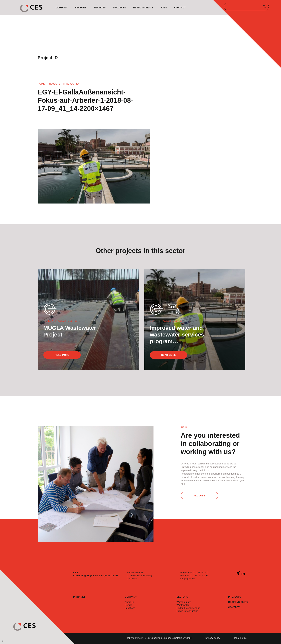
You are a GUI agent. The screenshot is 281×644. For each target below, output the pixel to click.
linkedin (243, 573)
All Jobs (199, 496)
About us (130, 602)
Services (100, 8)
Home (41, 84)
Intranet (79, 597)
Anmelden (3, 641)
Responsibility (143, 8)
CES (31, 8)
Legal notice (241, 638)
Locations (130, 608)
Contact (180, 8)
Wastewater (183, 605)
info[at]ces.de (188, 579)
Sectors (81, 8)
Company (62, 8)
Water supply (184, 602)
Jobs (164, 8)
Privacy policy (213, 638)
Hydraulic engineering (188, 608)
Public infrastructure (187, 611)
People (129, 605)
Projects (120, 8)
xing (238, 573)
